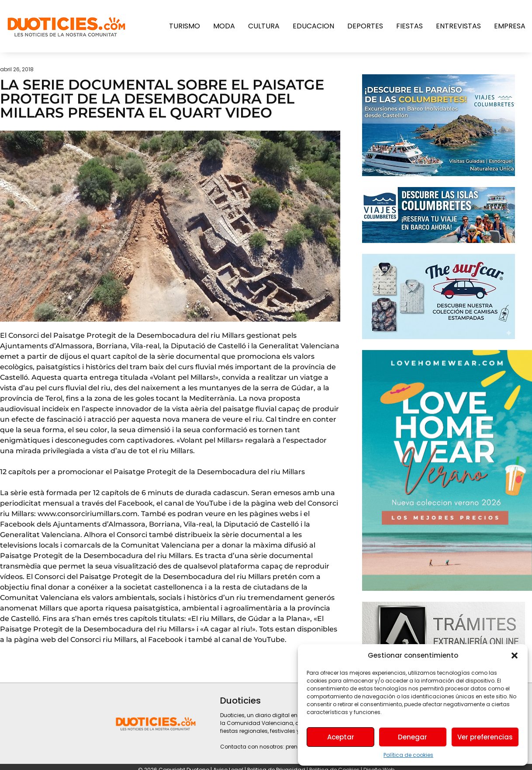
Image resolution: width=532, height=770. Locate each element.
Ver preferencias (485, 737)
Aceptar (341, 737)
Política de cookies (408, 755)
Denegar (413, 737)
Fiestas (409, 26)
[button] (515, 656)
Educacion (313, 26)
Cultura (264, 26)
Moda (224, 26)
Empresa (510, 26)
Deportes (365, 26)
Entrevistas (458, 26)
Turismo (185, 26)
